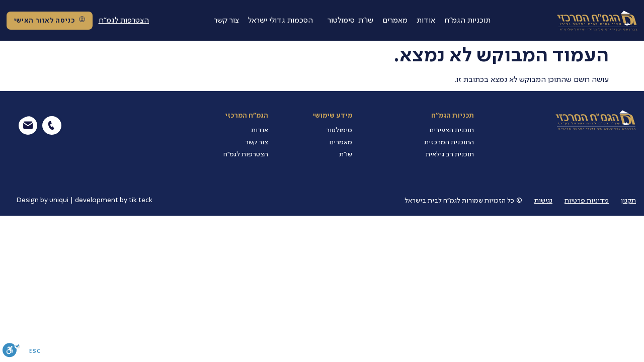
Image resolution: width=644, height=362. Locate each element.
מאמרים (395, 21)
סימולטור (341, 21)
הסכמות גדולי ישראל (280, 21)
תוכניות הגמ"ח (467, 21)
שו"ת (366, 21)
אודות (426, 21)
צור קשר (226, 21)
